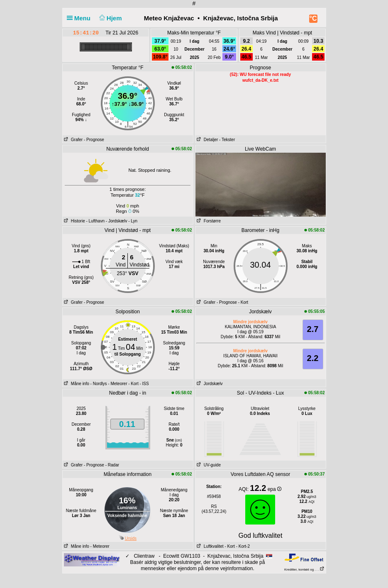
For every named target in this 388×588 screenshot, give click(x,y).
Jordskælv (209, 384)
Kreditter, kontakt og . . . (304, 570)
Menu (81, 18)
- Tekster (227, 140)
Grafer (73, 140)
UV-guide (208, 465)
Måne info (76, 384)
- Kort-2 (242, 546)
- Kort (243, 302)
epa (275, 489)
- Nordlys (99, 384)
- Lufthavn (95, 221)
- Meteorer (117, 384)
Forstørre (208, 221)
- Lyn (133, 221)
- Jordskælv (117, 221)
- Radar (112, 465)
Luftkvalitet (210, 546)
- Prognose (94, 140)
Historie (74, 221)
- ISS (144, 384)
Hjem (110, 18)
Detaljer (207, 140)
